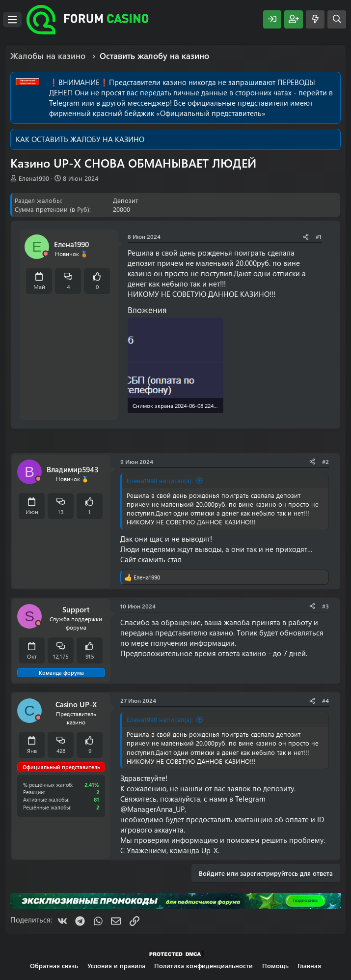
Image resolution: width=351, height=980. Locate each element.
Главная (309, 966)
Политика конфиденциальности (203, 966)
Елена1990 (34, 178)
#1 (319, 236)
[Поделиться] (306, 237)
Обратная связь (54, 966)
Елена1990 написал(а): (160, 480)
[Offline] (46, 254)
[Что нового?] (315, 19)
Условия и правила (116, 966)
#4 (325, 700)
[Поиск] (337, 19)
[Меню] (12, 20)
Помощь (275, 966)
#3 (325, 606)
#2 (325, 461)
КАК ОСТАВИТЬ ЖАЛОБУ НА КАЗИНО (80, 139)
